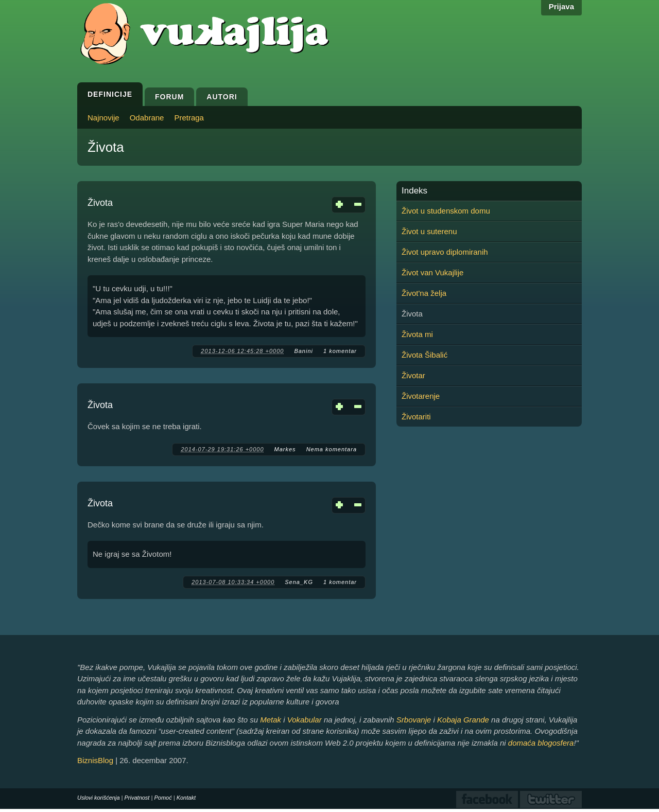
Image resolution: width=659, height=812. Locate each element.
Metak (271, 720)
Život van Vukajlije (432, 272)
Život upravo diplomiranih (445, 252)
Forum (169, 97)
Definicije (110, 94)
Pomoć (163, 798)
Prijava (561, 6)
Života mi (417, 334)
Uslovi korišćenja (99, 798)
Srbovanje (414, 720)
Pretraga (189, 118)
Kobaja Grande (463, 720)
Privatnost (137, 798)
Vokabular (305, 720)
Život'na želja (424, 293)
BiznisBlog (95, 760)
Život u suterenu (429, 231)
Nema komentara (332, 449)
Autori (222, 97)
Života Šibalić (424, 355)
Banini (304, 351)
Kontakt (186, 798)
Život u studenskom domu (446, 211)
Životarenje (421, 396)
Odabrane (147, 118)
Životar (413, 375)
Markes (285, 449)
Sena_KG (299, 582)
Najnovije (103, 118)
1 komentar (340, 351)
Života (100, 203)
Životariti (416, 417)
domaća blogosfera (541, 743)
